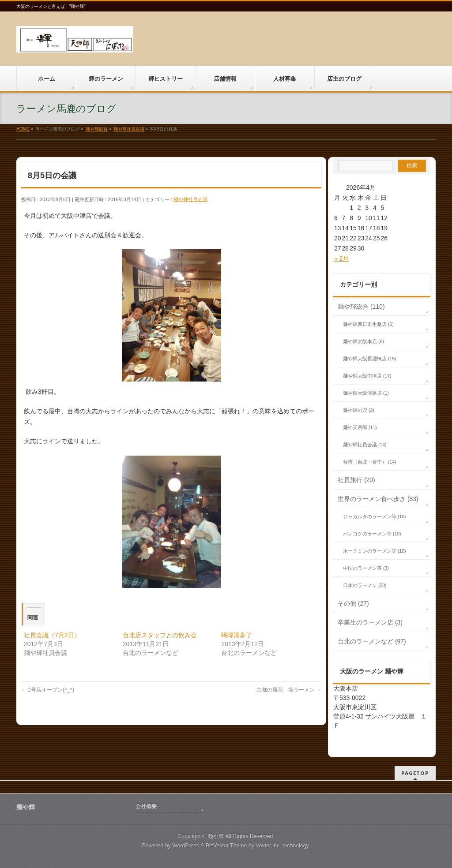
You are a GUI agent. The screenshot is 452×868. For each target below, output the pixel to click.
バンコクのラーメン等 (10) (372, 534)
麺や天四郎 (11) (360, 427)
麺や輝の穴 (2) (359, 410)
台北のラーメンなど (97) (372, 641)
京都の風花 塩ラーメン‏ (289, 690)
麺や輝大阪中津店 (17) (367, 376)
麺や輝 (216, 836)
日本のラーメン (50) (365, 585)
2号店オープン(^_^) (48, 690)
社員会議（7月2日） (52, 635)
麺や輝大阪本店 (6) (363, 341)
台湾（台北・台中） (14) (370, 462)
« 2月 (341, 258)
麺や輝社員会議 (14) (365, 445)
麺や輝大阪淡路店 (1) (366, 393)
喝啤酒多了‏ (237, 635)
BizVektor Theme (226, 846)
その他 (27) (353, 603)
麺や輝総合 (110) (361, 307)
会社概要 (146, 806)
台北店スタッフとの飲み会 (160, 635)
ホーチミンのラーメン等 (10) (375, 551)
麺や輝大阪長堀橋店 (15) (370, 359)
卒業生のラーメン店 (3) (370, 622)
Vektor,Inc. (268, 846)
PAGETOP (415, 773)
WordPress (186, 846)
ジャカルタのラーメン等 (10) (375, 516)
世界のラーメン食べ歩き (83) (378, 499)
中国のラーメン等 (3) (366, 568)
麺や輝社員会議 (190, 199)
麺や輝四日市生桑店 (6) (368, 324)
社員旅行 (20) (356, 480)
